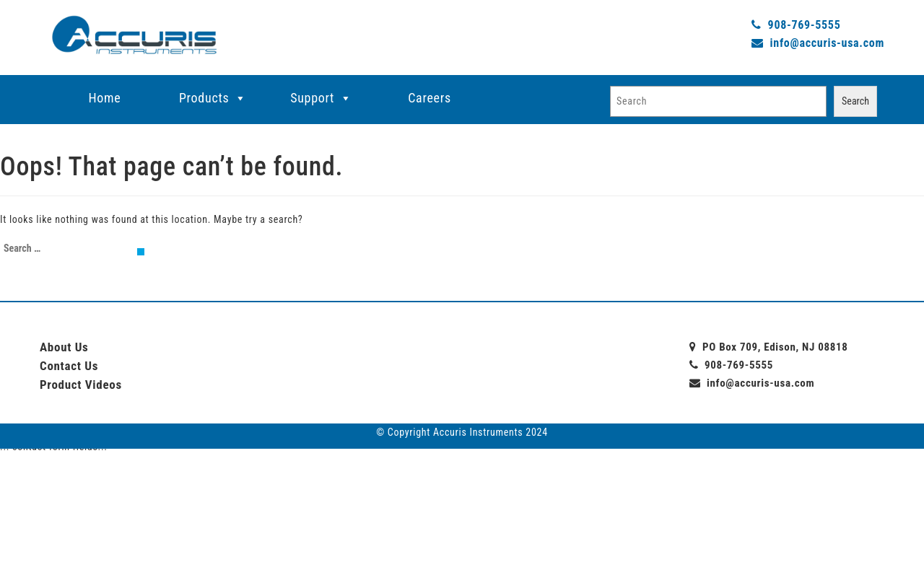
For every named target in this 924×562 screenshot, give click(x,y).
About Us (64, 347)
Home (105, 98)
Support (312, 98)
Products (204, 98)
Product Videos (81, 385)
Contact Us (69, 366)
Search (855, 101)
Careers (430, 98)
